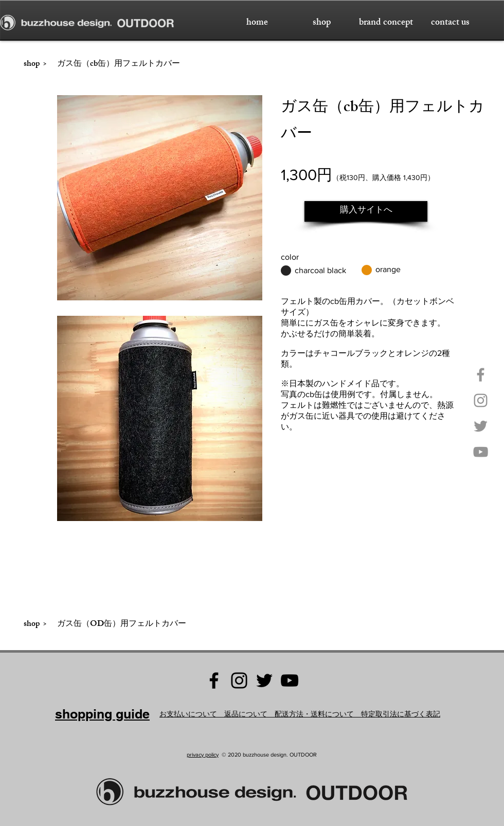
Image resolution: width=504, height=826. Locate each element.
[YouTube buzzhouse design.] (481, 452)
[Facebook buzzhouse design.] (481, 375)
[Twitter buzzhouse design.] (481, 426)
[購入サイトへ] (366, 211)
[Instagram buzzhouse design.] (481, 400)
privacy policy (203, 755)
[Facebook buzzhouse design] (214, 680)
